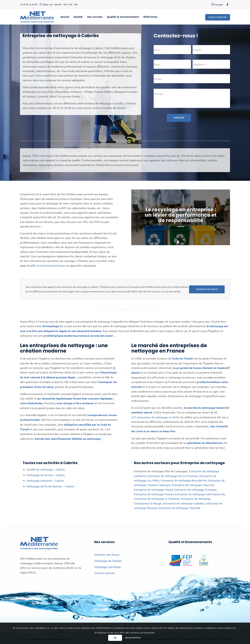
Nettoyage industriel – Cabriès (45, 480)
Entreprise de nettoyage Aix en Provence (173, 476)
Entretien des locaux (107, 554)
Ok (115, 638)
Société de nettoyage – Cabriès (46, 469)
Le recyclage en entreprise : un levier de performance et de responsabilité (181, 215)
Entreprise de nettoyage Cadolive (184, 503)
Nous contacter (218, 17)
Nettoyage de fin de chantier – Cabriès (50, 486)
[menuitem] (216, 5)
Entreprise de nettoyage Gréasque (195, 489)
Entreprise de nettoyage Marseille (180, 508)
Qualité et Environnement (43, 265)
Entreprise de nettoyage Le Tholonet (157, 499)
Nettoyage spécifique (108, 567)
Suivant (222, 217)
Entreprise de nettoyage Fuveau (154, 494)
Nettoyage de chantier (108, 561)
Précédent (139, 217)
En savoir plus (133, 638)
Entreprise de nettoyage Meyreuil (193, 485)
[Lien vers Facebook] (227, 4)
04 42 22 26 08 (30, 4)
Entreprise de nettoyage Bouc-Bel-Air (184, 480)
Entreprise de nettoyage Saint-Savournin (200, 494)
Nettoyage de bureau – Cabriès (46, 475)
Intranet (219, 5)
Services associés (105, 573)
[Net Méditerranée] (37, 17)
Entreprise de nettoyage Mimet (153, 489)
